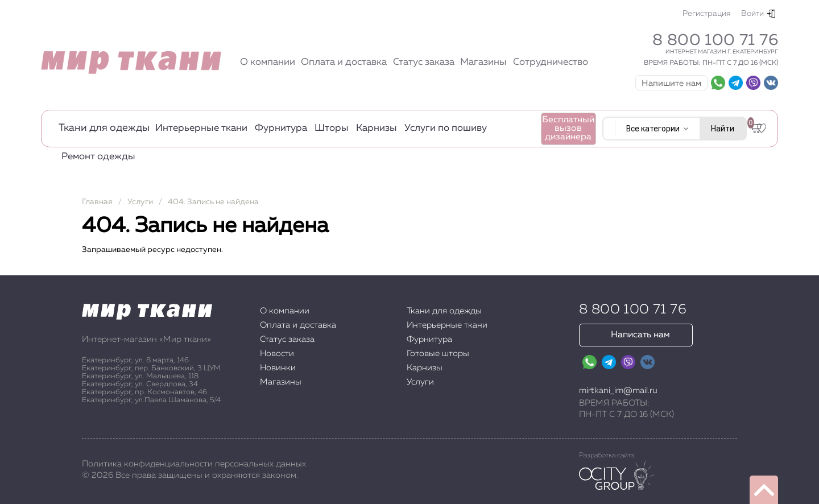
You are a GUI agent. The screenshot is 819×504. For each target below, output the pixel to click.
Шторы (332, 128)
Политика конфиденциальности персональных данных (194, 464)
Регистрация (707, 14)
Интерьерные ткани (201, 128)
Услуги (140, 202)
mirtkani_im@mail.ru (618, 391)
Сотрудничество (551, 62)
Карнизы (377, 128)
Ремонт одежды (98, 157)
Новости (277, 354)
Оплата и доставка (344, 62)
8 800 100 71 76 (715, 40)
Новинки (278, 368)
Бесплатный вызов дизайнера (568, 129)
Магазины (483, 62)
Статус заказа (424, 62)
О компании (268, 62)
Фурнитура (281, 128)
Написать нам (640, 335)
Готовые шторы (438, 354)
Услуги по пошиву (446, 128)
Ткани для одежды (104, 128)
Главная (97, 202)
